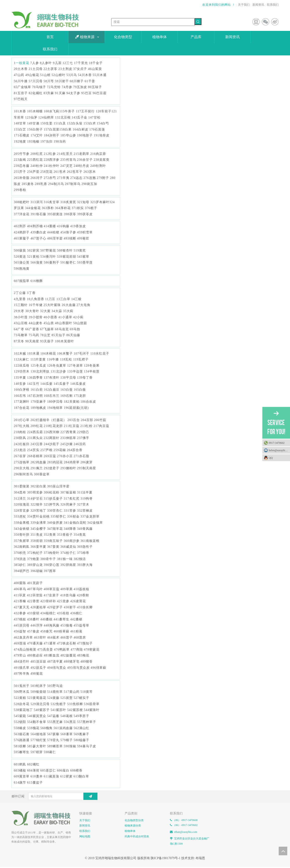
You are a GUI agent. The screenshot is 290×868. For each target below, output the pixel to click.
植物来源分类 (133, 826)
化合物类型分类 (134, 820)
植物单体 (130, 831)
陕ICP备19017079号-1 (166, 858)
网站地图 (85, 836)
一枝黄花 (22, 63)
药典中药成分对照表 (137, 836)
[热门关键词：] (198, 22)
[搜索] (153, 22)
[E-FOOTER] (15, 814)
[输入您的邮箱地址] (59, 796)
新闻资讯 (258, 5)
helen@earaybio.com (279, 450)
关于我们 (244, 5)
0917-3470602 (277, 443)
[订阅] (90, 796)
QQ (278, 458)
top (283, 851)
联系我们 (273, 5)
